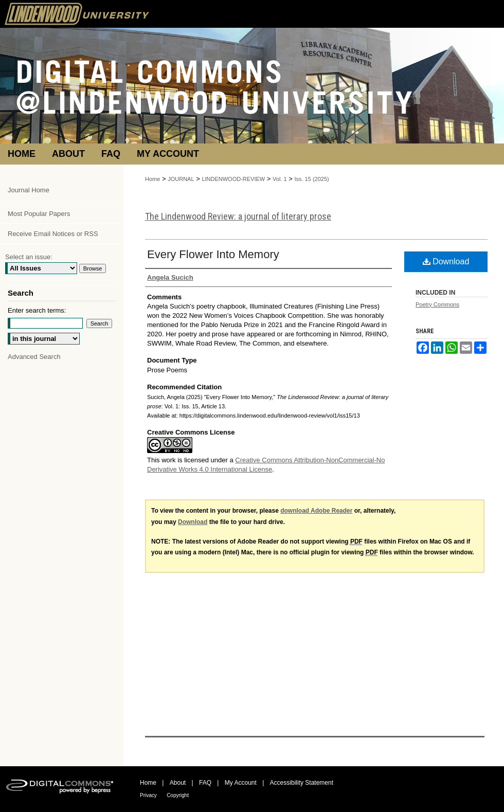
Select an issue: (29, 257)
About (178, 783)
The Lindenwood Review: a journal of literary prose (238, 216)
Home (152, 179)
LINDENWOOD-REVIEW (233, 179)
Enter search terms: (37, 310)
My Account (241, 783)
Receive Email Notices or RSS (53, 234)
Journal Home (29, 190)
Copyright (178, 795)
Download (446, 261)
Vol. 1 (280, 179)
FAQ (205, 783)
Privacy (148, 795)
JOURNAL (181, 179)
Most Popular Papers (39, 214)
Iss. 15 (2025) (311, 179)
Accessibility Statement (302, 783)
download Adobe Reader (316, 511)
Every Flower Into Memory (213, 254)
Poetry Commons (437, 304)
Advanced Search (34, 357)
